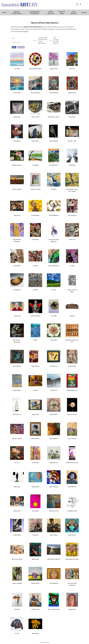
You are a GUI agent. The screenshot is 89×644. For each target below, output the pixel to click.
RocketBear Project (72, 511)
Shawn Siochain (72, 535)
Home (4, 12)
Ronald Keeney (17, 535)
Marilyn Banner (54, 414)
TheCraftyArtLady (54, 583)
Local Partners (74, 12)
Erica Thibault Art (72, 215)
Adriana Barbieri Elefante (35, 69)
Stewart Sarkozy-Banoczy (54, 559)
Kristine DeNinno (17, 390)
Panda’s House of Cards (72, 463)
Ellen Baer (54, 189)
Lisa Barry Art (54, 390)
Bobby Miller (35, 141)
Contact (84, 12)
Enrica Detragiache (54, 215)
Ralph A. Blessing (54, 487)
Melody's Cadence (17, 439)
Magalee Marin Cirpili (72, 390)
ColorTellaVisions (54, 165)
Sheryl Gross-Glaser (17, 559)
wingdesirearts (72, 609)
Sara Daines (35, 535)
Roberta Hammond (54, 511)
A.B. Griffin (17, 69)
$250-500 (57, 43)
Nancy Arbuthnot (72, 439)
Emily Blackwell (35, 215)
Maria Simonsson (17, 414)
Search (14, 38)
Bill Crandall (72, 117)
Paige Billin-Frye (54, 463)
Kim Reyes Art (54, 366)
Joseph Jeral (17, 316)
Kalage (35, 340)
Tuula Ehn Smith (35, 609)
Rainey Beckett (35, 487)
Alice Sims (72, 69)
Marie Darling (35, 414)
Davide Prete (72, 165)
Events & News (62, 12)
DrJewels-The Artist (35, 189)
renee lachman (17, 511)
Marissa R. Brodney (72, 414)
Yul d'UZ (17, 634)
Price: (51, 40)
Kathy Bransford (17, 366)
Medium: (35, 40)
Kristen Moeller (72, 366)
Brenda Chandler (54, 141)
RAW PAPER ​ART (72, 487)
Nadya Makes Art (54, 439)
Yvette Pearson (35, 634)
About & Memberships (17, 12)
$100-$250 (57, 41)
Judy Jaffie (54, 316)
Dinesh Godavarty (17, 189)
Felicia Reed (35, 240)
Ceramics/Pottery (43, 38)
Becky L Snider (35, 117)
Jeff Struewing (17, 290)
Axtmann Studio (72, 93)
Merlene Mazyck (35, 439)
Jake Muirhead (17, 266)
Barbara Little (17, 117)
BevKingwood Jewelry (54, 117)
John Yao (54, 290)
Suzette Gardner (35, 583)
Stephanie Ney (35, 559)
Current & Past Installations (35, 12)
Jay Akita (72, 266)
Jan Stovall (35, 266)
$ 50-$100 (57, 40)
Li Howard (35, 390)
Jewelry (43, 41)
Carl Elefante (35, 165)
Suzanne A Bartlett (17, 583)
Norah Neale (35, 463)
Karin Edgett (54, 340)
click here (25, 31)
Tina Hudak (17, 609)
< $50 (57, 38)
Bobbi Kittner (17, 141)
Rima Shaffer (35, 511)
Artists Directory (51, 12)
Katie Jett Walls (35, 366)
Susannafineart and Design (72, 559)
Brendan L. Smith (72, 141)
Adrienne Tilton (54, 69)
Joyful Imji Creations (35, 316)
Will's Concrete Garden (54, 609)
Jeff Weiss (35, 290)
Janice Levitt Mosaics (54, 266)
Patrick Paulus (17, 487)
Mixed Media (43, 43)
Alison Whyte (17, 93)
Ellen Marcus (17, 215)
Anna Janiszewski (35, 93)
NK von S (17, 463)
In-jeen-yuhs (72, 240)
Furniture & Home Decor (43, 40)
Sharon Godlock (54, 535)
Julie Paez (72, 316)
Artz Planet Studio (54, 93)
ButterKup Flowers (17, 165)
